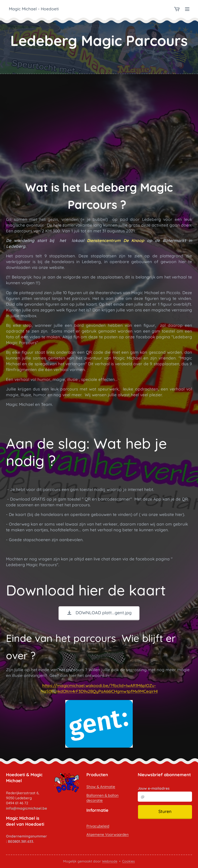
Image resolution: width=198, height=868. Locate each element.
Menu (187, 9)
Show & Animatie (101, 787)
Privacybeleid (98, 826)
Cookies (129, 861)
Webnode (110, 861)
